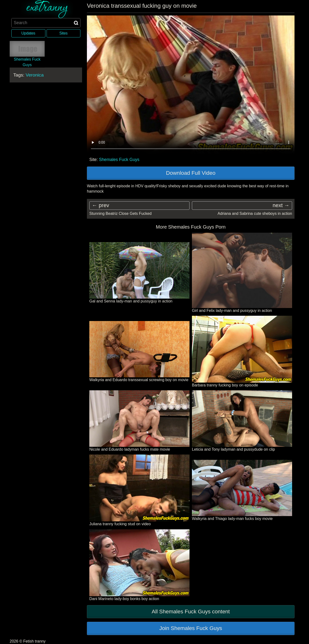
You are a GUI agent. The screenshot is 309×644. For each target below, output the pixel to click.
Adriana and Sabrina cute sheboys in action (255, 213)
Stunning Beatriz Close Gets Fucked (120, 213)
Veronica (35, 75)
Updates (28, 33)
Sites (63, 33)
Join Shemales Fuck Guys (191, 628)
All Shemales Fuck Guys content (191, 612)
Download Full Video (191, 173)
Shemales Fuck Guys (119, 160)
